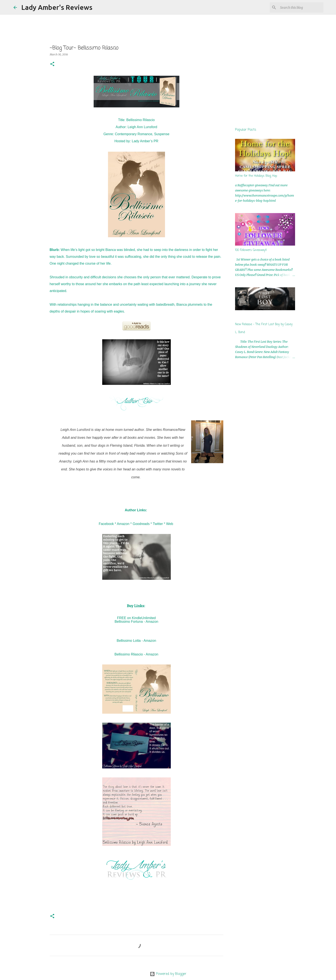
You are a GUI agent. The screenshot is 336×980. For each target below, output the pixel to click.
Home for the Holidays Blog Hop (256, 176)
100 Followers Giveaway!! (251, 250)
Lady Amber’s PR (145, 141)
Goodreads (141, 524)
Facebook (106, 524)
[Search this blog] (301, 7)
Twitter (158, 524)
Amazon (123, 524)
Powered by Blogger (168, 974)
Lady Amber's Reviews (57, 7)
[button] (52, 64)
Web (170, 524)
